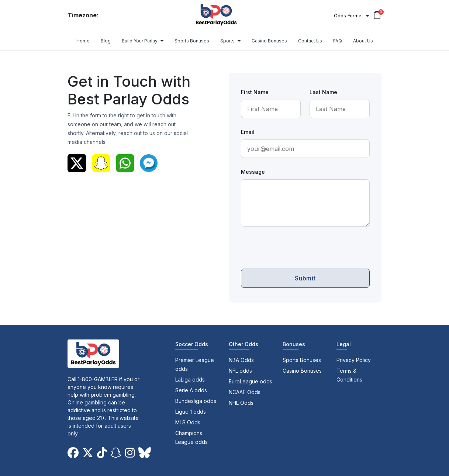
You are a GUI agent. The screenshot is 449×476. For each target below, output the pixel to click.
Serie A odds (191, 390)
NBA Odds (241, 360)
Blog (106, 41)
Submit (305, 278)
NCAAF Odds (245, 392)
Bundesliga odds (196, 401)
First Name (255, 92)
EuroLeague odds (251, 381)
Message (253, 172)
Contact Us (310, 41)
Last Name (323, 92)
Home (83, 41)
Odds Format (348, 15)
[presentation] (297, 245)
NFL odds (240, 371)
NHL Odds (241, 403)
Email (248, 132)
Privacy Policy (354, 360)
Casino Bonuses (269, 41)
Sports (227, 41)
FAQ (338, 41)
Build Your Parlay (140, 41)
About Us (363, 41)
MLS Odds (188, 422)
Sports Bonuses (192, 41)
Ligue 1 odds (191, 412)
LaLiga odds (190, 380)
